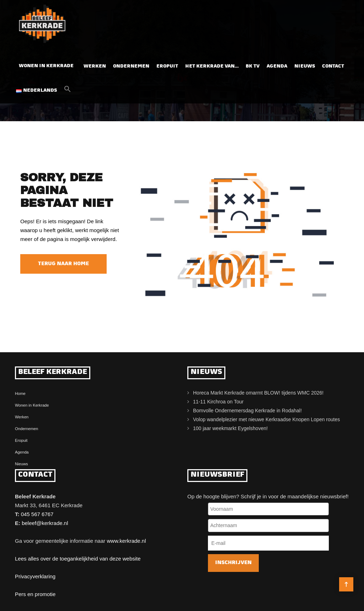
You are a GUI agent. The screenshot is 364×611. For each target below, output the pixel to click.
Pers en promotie (35, 594)
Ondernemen (131, 65)
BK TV (253, 65)
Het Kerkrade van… (212, 65)
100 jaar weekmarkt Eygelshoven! (230, 428)
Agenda (277, 65)
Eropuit (167, 65)
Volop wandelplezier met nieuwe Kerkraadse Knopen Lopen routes (266, 419)
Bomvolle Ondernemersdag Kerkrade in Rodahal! (247, 411)
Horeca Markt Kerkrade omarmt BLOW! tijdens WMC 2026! (258, 393)
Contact (333, 65)
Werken (95, 65)
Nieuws (305, 65)
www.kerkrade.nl (126, 541)
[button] (68, 89)
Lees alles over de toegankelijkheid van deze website (78, 559)
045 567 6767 (37, 514)
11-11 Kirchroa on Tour (218, 402)
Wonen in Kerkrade (46, 64)
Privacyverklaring (35, 576)
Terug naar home (63, 264)
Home (20, 393)
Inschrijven (233, 563)
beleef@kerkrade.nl (45, 523)
